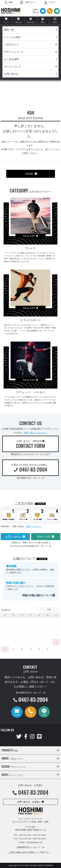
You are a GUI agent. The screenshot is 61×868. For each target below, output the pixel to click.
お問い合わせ (11, 74)
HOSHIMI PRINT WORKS (11, 11)
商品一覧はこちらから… (36, 433)
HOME (29, 174)
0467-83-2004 (31, 699)
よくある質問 (11, 59)
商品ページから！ (34, 526)
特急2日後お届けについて (39, 595)
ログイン (50, 2)
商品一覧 (9, 30)
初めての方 (44, 537)
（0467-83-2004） (39, 835)
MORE (40, 504)
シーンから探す (13, 37)
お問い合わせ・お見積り (29, 802)
